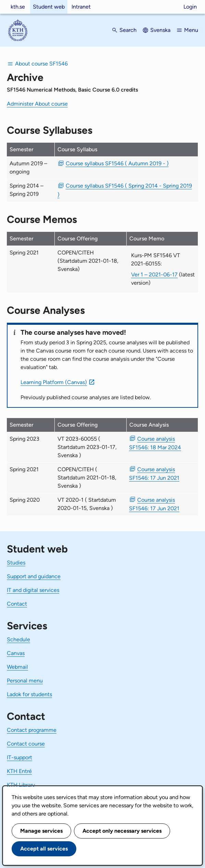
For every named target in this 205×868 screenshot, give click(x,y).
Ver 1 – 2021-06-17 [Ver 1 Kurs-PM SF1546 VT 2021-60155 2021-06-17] (154, 275)
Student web (49, 7)
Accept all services (44, 849)
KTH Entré (19, 771)
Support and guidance (34, 576)
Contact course (26, 744)
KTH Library (21, 785)
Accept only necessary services (122, 831)
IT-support (20, 757)
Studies (16, 563)
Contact (17, 604)
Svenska (160, 30)
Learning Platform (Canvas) (54, 382)
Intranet (81, 7)
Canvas (16, 653)
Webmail (17, 667)
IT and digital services (33, 590)
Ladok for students (29, 694)
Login (190, 7)
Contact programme (32, 730)
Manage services (41, 831)
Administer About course (37, 104)
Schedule (18, 639)
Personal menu (25, 681)
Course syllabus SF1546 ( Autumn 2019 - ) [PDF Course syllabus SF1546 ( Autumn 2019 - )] (117, 163)
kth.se (18, 7)
